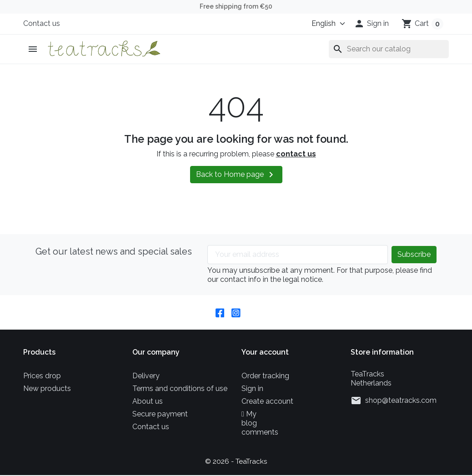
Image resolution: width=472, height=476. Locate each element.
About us (148, 402)
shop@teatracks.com (401, 401)
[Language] (324, 24)
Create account (267, 402)
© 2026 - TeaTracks (236, 462)
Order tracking (265, 377)
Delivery (146, 377)
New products (47, 389)
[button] (371, 24)
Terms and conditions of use (180, 389)
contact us (296, 154)
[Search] (389, 49)
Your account (265, 353)
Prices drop (42, 377)
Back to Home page (236, 175)
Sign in (252, 389)
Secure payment (160, 415)
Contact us (42, 23)
